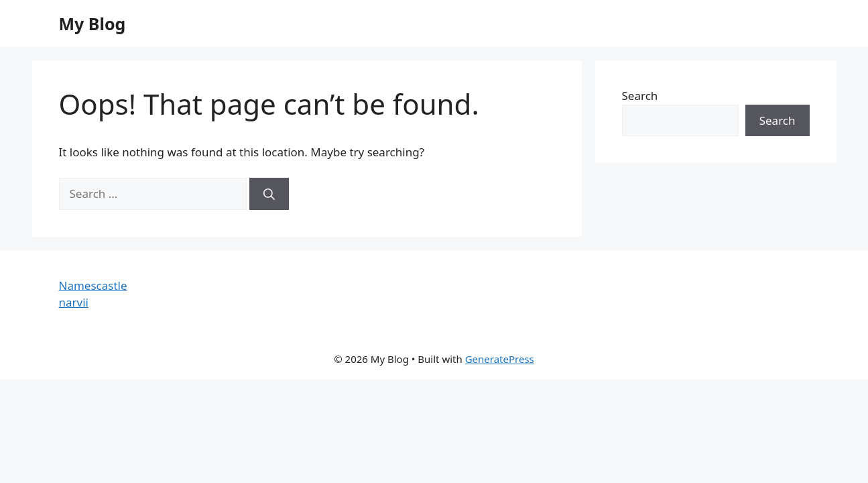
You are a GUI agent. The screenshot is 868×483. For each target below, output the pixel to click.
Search (640, 96)
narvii (74, 302)
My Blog (92, 23)
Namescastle (93, 285)
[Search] (269, 194)
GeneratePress (500, 359)
